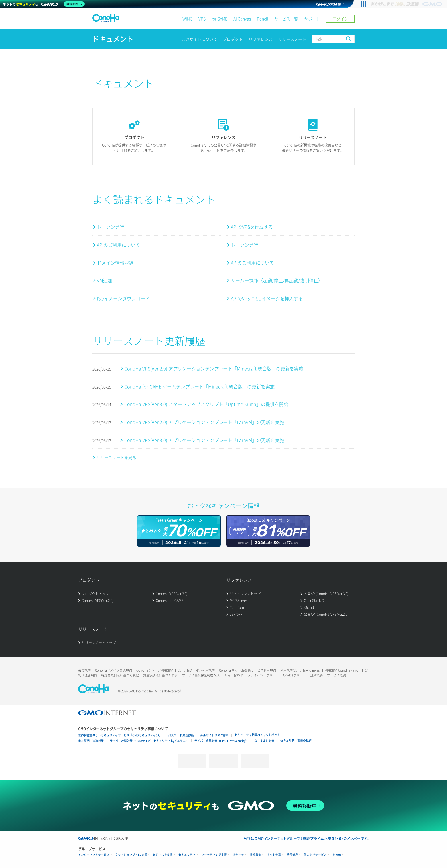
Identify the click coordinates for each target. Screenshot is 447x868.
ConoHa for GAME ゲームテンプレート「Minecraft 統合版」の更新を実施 (199, 386)
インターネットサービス (94, 855)
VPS (202, 19)
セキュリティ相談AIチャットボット (257, 735)
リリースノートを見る (116, 457)
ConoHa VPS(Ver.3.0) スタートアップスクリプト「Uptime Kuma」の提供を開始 (206, 404)
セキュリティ (187, 855)
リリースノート (292, 39)
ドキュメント (113, 39)
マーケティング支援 (214, 855)
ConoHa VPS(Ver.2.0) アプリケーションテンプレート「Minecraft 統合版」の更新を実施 (214, 368)
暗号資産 (292, 855)
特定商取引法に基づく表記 (120, 675)
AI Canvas (242, 19)
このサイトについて (199, 39)
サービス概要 (336, 675)
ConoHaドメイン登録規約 (113, 670)
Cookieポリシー (294, 675)
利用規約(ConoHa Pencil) (343, 670)
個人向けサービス (315, 855)
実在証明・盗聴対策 (91, 741)
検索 (349, 39)
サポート (312, 19)
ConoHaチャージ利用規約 (155, 670)
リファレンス (261, 39)
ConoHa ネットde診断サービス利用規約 (247, 670)
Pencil (263, 19)
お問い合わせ (234, 675)
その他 (337, 855)
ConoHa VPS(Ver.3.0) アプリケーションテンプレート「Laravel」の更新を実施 (204, 440)
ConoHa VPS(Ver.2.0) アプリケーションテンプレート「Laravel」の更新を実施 (204, 422)
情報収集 (255, 855)
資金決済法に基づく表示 (160, 675)
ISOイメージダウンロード (123, 298)
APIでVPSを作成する (252, 227)
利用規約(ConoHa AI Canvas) (300, 670)
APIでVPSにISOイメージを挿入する (267, 298)
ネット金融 (274, 855)
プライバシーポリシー (263, 675)
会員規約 (84, 670)
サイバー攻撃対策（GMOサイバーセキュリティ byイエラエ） (149, 741)
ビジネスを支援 (163, 855)
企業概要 (316, 675)
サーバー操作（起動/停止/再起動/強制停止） (277, 280)
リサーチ (238, 855)
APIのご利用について (118, 245)
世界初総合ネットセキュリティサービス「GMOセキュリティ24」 (120, 735)
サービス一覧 (286, 19)
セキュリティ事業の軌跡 (296, 740)
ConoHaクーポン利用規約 (196, 670)
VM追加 (105, 280)
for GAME (220, 19)
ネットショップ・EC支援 (131, 855)
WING (187, 19)
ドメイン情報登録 (115, 263)
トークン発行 (111, 227)
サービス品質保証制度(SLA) (201, 675)
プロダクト (233, 39)
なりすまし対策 (264, 741)
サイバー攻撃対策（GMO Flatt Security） (221, 741)
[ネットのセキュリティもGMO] (44, 4)
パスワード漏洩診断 (181, 735)
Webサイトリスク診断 (214, 735)
